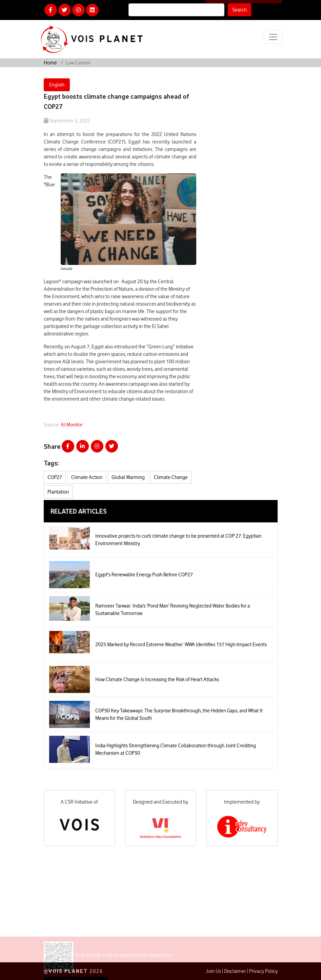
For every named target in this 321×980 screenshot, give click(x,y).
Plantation (58, 492)
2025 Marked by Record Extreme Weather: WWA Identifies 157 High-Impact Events (181, 645)
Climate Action (87, 477)
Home (50, 63)
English (57, 85)
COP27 (55, 477)
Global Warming (128, 477)
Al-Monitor (72, 425)
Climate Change (171, 477)
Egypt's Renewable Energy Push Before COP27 (144, 575)
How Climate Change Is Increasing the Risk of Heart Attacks (157, 679)
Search (239, 10)
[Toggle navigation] (273, 37)
